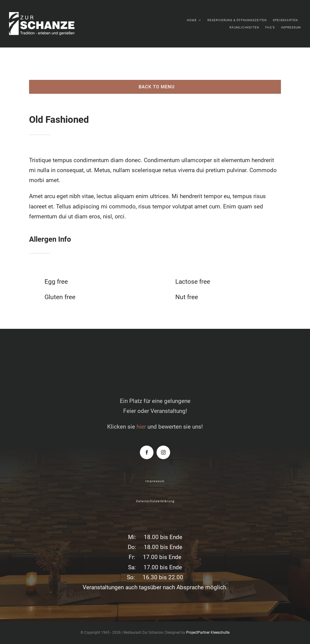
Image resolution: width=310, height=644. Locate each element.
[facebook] (147, 452)
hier (141, 427)
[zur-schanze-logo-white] (48, 15)
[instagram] (163, 452)
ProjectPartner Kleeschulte (208, 633)
